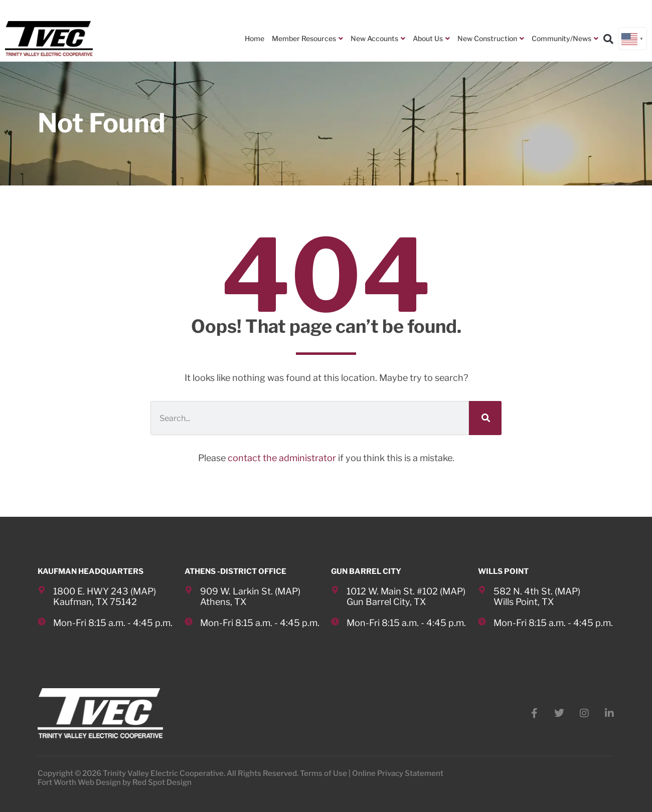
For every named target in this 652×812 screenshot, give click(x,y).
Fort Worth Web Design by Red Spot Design (115, 782)
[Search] (485, 418)
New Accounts (378, 39)
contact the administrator (282, 458)
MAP (143, 591)
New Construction (491, 39)
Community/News (565, 39)
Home (255, 38)
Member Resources (307, 39)
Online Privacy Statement (398, 773)
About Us (431, 39)
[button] (608, 39)
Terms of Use (323, 773)
